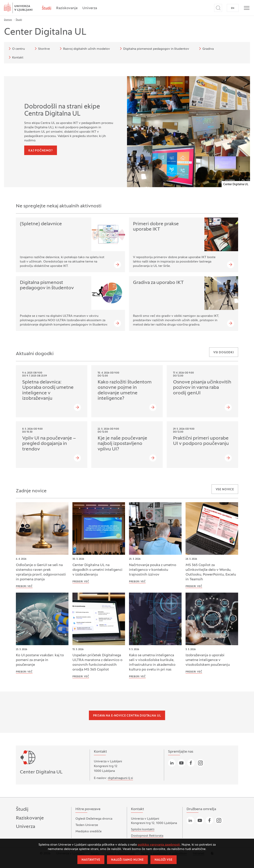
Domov (8, 20)
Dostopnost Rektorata (147, 836)
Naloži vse (163, 860)
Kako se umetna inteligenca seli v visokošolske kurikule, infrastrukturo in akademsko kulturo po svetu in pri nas (152, 662)
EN (233, 8)
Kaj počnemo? (41, 151)
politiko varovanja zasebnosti (159, 845)
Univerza (90, 8)
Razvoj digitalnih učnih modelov (84, 49)
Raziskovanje (67, 8)
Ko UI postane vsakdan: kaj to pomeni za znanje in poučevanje (40, 660)
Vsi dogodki (224, 353)
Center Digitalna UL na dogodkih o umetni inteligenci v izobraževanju (97, 570)
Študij (47, 8)
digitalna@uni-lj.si (120, 778)
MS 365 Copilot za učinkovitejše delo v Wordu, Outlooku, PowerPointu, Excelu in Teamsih (211, 572)
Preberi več (24, 586)
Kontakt (15, 57)
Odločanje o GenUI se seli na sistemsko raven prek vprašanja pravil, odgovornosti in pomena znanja (41, 572)
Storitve (42, 49)
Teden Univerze (87, 825)
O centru (16, 49)
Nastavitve (91, 860)
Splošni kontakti (143, 830)
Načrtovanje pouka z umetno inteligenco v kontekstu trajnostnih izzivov (153, 570)
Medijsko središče (89, 832)
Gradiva (206, 49)
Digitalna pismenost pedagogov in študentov (154, 49)
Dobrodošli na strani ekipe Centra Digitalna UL (62, 110)
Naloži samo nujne (127, 860)
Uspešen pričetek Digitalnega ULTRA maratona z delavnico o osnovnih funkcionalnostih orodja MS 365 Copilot (97, 662)
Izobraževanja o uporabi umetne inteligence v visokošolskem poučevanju (208, 660)
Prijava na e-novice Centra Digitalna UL (127, 716)
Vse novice (225, 490)
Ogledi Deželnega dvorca (94, 819)
